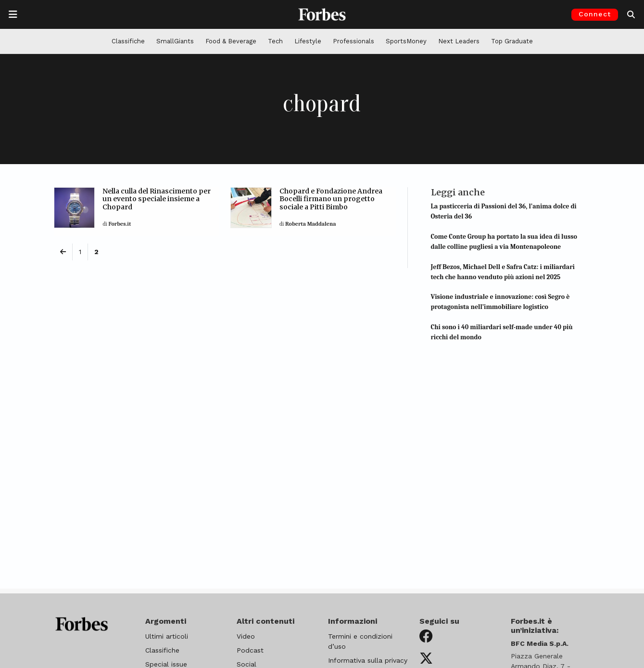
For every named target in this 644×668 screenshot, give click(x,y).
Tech (275, 41)
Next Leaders (459, 41)
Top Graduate (512, 41)
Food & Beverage (231, 41)
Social (246, 664)
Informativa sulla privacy (368, 660)
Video (246, 636)
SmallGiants (175, 41)
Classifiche (128, 41)
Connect (595, 14)
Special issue (166, 664)
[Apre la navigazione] (13, 14)
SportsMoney (406, 41)
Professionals (354, 41)
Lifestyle (308, 41)
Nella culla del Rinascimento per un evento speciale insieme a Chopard (157, 199)
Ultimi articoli (167, 636)
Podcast (250, 650)
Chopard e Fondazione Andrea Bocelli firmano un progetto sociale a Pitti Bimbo (331, 199)
